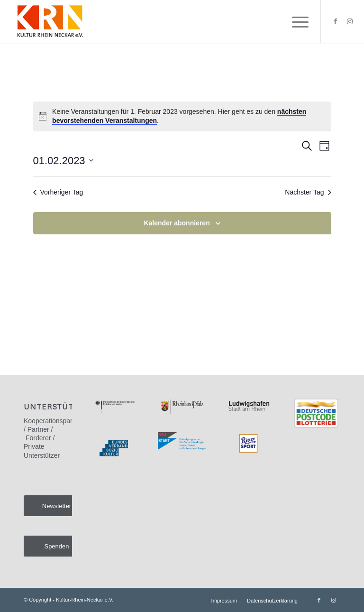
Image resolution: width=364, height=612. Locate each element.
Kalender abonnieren (177, 223)
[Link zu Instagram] (350, 21)
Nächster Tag (308, 192)
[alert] (182, 116)
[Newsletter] (57, 506)
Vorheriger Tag (58, 192)
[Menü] (296, 21)
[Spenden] (57, 546)
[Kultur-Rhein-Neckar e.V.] (50, 21)
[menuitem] (296, 21)
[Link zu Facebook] (336, 21)
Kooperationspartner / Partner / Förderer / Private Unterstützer (54, 438)
